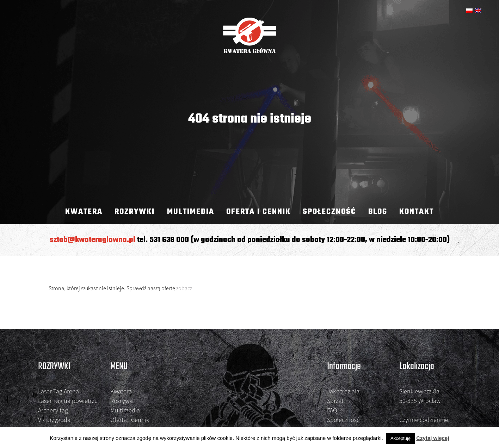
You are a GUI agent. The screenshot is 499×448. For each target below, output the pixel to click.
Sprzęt (335, 401)
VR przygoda (54, 420)
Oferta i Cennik (258, 212)
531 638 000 (169, 240)
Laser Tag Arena (58, 391)
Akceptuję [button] (401, 438)
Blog (378, 212)
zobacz (184, 288)
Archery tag (53, 410)
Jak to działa (343, 391)
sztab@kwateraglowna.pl (93, 240)
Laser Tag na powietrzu (68, 401)
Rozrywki (135, 212)
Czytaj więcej (433, 438)
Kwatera (84, 212)
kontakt (417, 212)
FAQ (332, 410)
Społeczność (329, 212)
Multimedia (191, 212)
